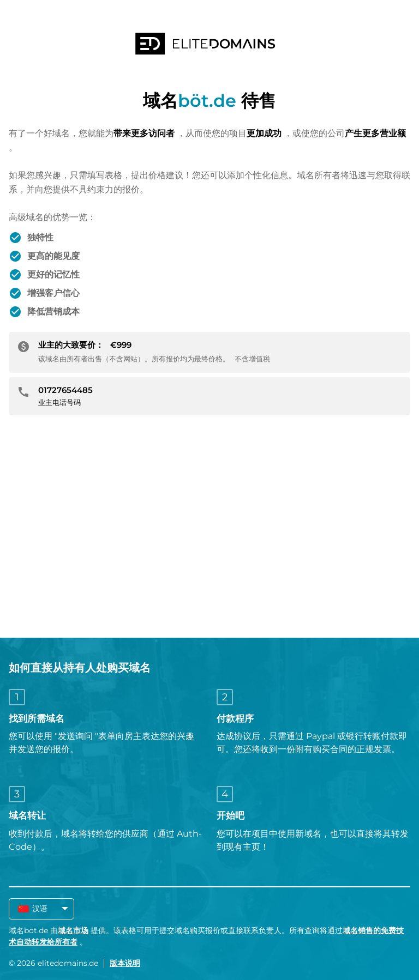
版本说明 (125, 963)
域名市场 (73, 930)
